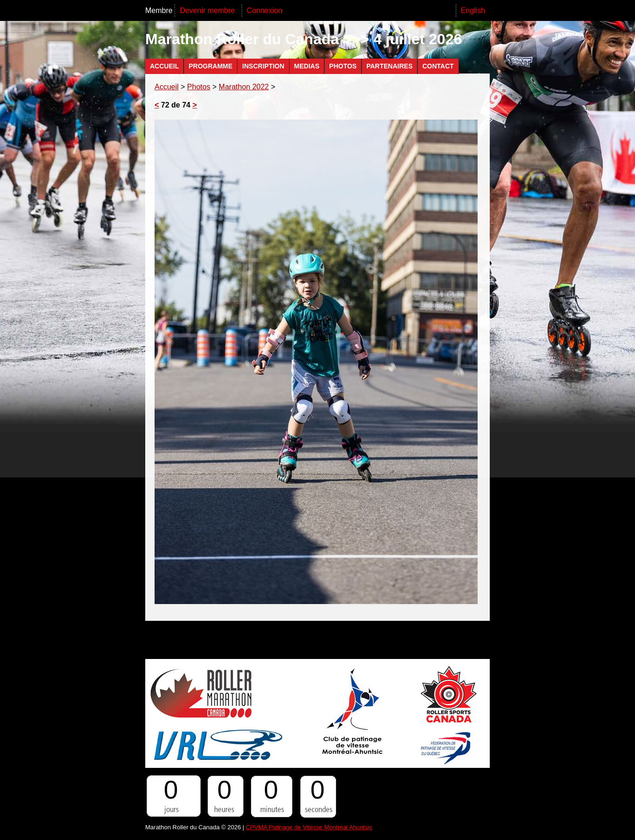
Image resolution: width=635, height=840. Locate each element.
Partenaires (389, 66)
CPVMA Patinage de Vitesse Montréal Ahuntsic (309, 827)
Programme (210, 66)
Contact (438, 66)
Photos (343, 66)
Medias (307, 66)
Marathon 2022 (244, 87)
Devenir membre (208, 10)
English (473, 10)
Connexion (265, 10)
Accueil (164, 66)
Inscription (263, 66)
